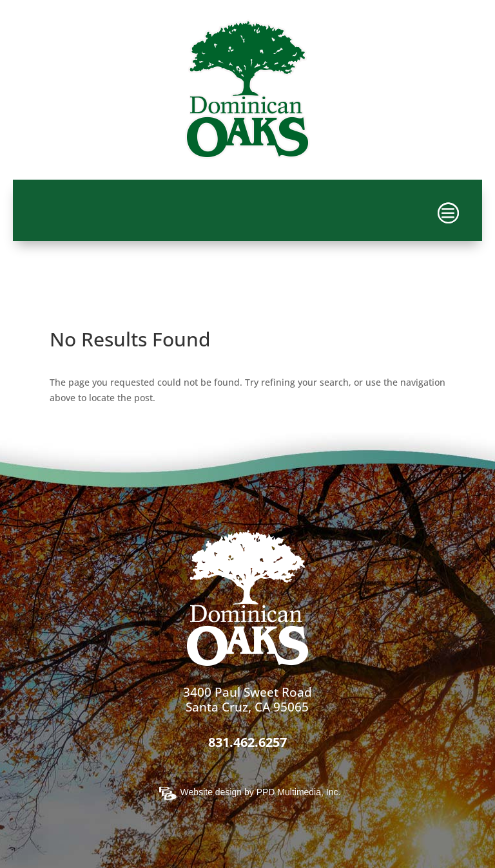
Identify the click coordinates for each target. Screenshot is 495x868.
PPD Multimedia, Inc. (299, 792)
